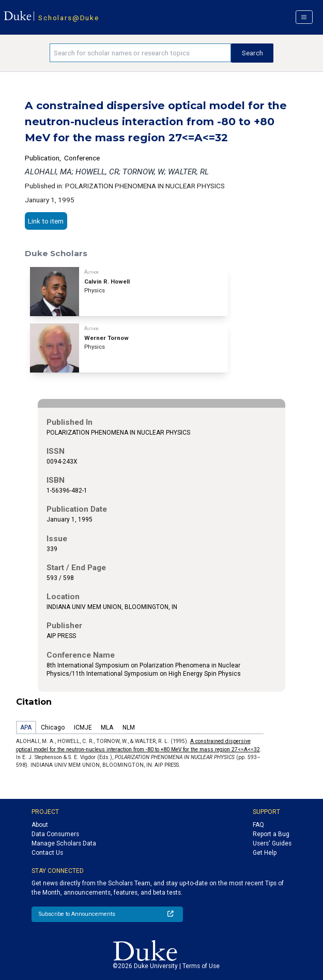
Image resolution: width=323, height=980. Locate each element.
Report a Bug (271, 834)
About (40, 825)
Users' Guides (272, 843)
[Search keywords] (141, 53)
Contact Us (47, 853)
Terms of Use (201, 966)
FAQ (258, 825)
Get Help (265, 853)
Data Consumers (55, 834)
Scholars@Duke (68, 18)
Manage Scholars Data (64, 843)
